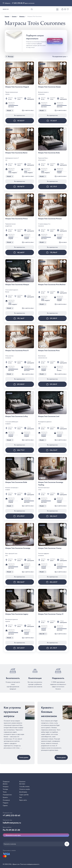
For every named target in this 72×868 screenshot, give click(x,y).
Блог (21, 797)
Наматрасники (7, 795)
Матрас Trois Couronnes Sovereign (18, 548)
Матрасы (22, 16)
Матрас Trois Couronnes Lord (49, 416)
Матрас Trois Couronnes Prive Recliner (52, 284)
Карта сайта (23, 800)
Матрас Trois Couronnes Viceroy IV (51, 614)
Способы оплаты (24, 787)
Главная (7, 16)
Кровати (5, 797)
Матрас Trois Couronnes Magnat (17, 87)
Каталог (14, 16)
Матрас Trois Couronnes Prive (49, 350)
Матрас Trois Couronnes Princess (50, 219)
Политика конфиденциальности (30, 864)
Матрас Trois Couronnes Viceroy (50, 548)
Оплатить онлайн (25, 789)
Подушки (6, 803)
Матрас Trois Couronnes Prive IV (17, 350)
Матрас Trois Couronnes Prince (16, 219)
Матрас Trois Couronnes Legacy (17, 614)
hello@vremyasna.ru (12, 823)
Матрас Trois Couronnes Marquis (17, 284)
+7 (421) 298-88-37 (18, 3)
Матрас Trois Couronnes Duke (49, 153)
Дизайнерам (23, 792)
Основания (6, 800)
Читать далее (24, 757)
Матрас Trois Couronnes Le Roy (17, 416)
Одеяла (5, 805)
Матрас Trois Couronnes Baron (16, 153)
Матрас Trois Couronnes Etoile (16, 482)
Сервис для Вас (24, 795)
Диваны (5, 784)
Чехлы (5, 792)
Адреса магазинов (29, 3)
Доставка (22, 784)
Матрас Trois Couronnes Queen (49, 87)
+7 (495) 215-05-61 (12, 815)
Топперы (5, 789)
